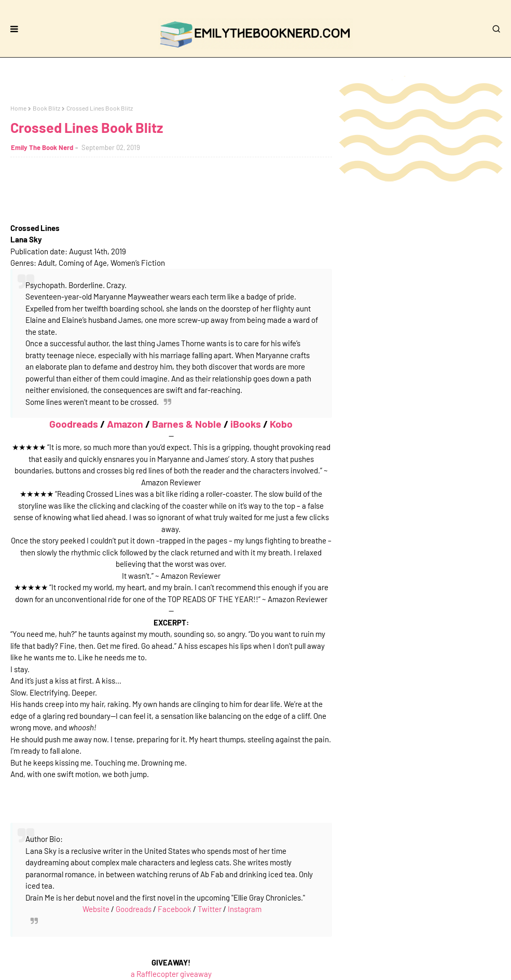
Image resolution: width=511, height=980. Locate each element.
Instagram (245, 909)
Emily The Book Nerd (42, 147)
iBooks (246, 424)
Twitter (210, 909)
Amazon (125, 424)
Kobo (281, 424)
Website (96, 909)
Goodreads (74, 424)
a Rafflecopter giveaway (171, 974)
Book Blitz (46, 108)
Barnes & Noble (187, 424)
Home (18, 108)
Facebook (175, 909)
